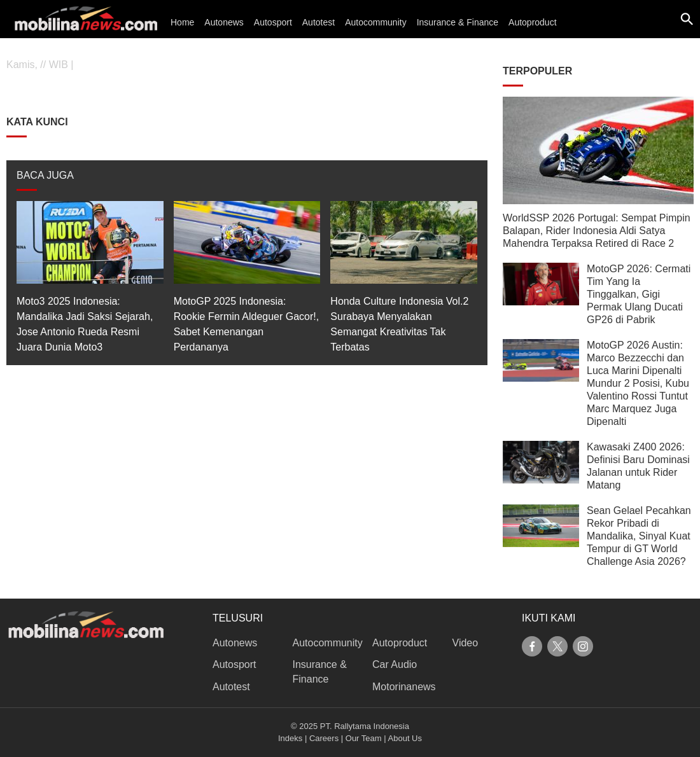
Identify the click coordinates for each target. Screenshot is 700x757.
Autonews (224, 22)
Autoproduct (533, 22)
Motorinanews (404, 687)
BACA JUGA (45, 175)
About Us (405, 738)
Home (182, 22)
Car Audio (395, 664)
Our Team (364, 738)
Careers (324, 738)
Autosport (273, 22)
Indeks (290, 738)
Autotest (318, 22)
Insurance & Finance (458, 22)
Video (465, 643)
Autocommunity (375, 22)
